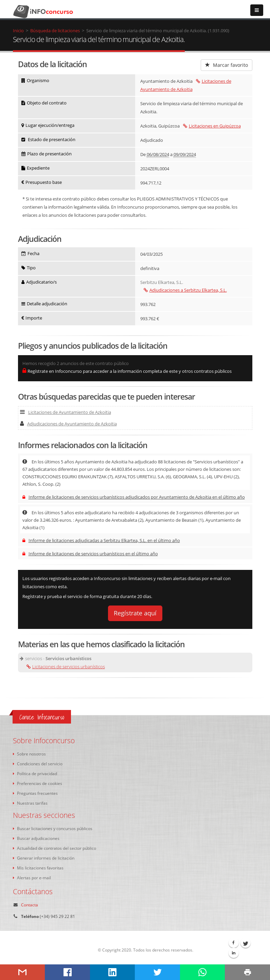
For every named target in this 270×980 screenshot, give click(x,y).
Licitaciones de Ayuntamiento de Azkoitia (66, 412)
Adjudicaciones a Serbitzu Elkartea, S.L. (185, 290)
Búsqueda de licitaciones (55, 31)
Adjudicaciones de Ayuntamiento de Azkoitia (68, 424)
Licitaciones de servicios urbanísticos (66, 667)
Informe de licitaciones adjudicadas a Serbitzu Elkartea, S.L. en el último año (101, 540)
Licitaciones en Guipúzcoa (212, 126)
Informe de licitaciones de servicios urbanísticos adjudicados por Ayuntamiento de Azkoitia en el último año (134, 497)
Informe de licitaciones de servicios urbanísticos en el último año (90, 554)
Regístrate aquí (135, 613)
